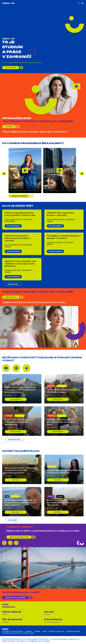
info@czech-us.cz (36, 641)
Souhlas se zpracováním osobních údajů (18, 633)
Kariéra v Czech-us (56, 631)
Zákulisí (60, 496)
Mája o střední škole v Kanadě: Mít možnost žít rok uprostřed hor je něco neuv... (20, 390)
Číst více (16, 480)
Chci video (9, 127)
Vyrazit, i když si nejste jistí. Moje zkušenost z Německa (63, 472)
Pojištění (28, 631)
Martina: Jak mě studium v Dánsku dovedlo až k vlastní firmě (61, 422)
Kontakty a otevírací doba (13, 631)
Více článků (12, 520)
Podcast (51, 386)
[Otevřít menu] (82, 3)
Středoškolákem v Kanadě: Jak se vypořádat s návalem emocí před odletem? (21, 503)
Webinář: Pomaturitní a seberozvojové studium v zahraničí (18, 238)
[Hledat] (79, 3)
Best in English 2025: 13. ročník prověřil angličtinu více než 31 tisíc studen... (63, 503)
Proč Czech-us (11, 297)
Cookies (47, 641)
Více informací (13, 226)
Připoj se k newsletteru (19, 537)
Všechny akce (13, 284)
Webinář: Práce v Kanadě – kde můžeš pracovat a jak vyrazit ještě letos (20, 264)
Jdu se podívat (11, 68)
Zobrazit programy (19, 196)
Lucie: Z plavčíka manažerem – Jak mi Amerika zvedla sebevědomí (20, 422)
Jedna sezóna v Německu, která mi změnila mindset (63, 391)
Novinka (51, 496)
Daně (44, 631)
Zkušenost (62, 386)
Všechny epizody (14, 440)
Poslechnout (16, 399)
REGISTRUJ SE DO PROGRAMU (15, 598)
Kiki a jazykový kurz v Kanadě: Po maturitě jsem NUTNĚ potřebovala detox (21, 470)
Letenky (37, 631)
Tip (7, 496)
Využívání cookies (73, 631)
